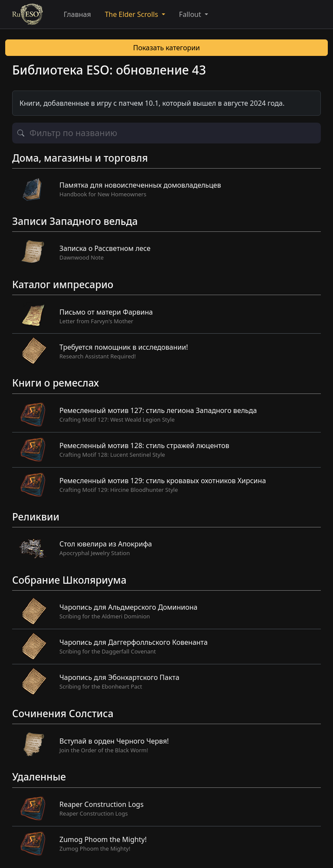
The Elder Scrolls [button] (132, 14)
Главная (77, 14)
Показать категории (166, 48)
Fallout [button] (191, 14)
